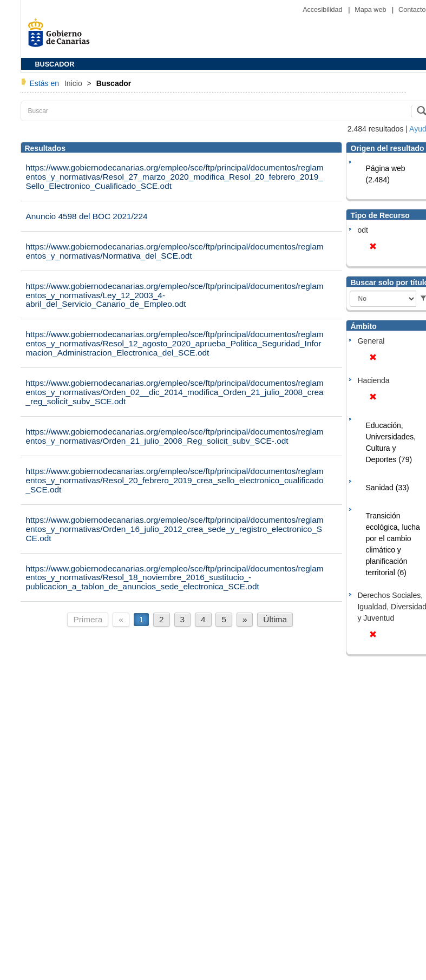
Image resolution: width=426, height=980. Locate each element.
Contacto (412, 10)
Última (275, 619)
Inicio (74, 83)
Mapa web (371, 10)
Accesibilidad (323, 10)
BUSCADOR (55, 64)
